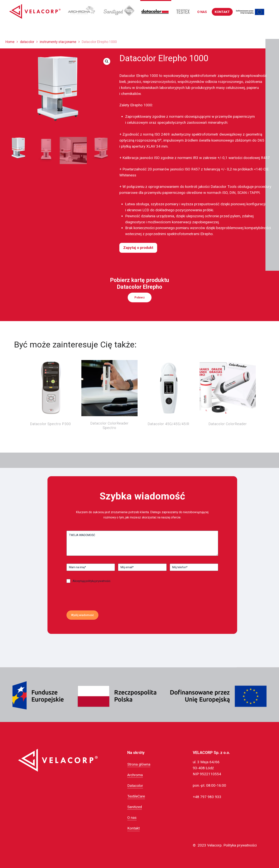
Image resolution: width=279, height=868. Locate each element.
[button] (202, 12)
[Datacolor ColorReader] (228, 388)
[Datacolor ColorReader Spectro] (109, 388)
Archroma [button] (135, 775)
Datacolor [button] (135, 786)
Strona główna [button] (139, 764)
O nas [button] (132, 818)
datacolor (27, 42)
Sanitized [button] (135, 807)
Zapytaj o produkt (138, 248)
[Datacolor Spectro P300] (50, 388)
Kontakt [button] (133, 828)
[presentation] (96, 605)
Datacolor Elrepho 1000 (139, 76)
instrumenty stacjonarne (58, 42)
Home (10, 42)
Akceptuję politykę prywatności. (92, 581)
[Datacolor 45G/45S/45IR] (169, 388)
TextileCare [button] (136, 796)
